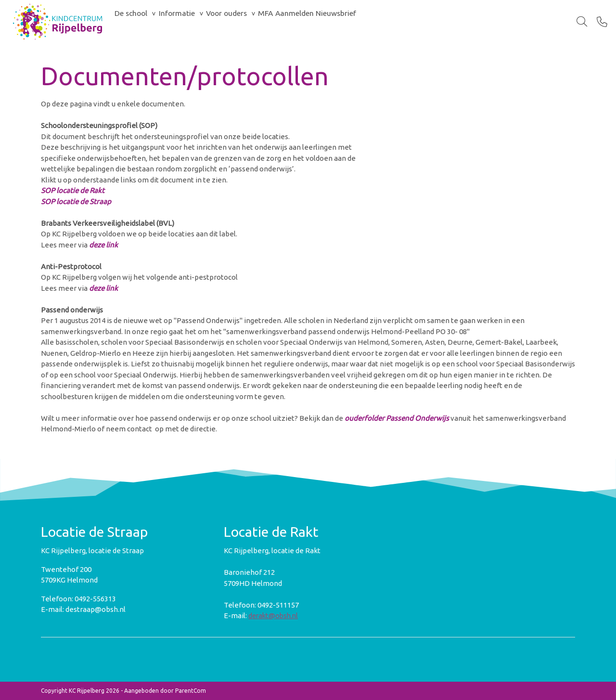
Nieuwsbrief (408, 22)
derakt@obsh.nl (273, 616)
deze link (103, 245)
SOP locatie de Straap (76, 201)
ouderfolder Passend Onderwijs (397, 418)
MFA (312, 22)
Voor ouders (260, 22)
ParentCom (191, 691)
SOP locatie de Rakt (73, 190)
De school (138, 22)
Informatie (197, 22)
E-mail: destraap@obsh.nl (83, 609)
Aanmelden (353, 22)
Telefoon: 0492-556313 (78, 599)
